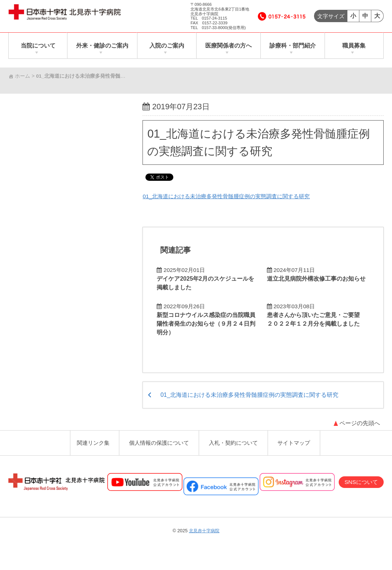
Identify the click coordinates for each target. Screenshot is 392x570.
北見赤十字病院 (204, 530)
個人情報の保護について (158, 441)
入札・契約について (235, 441)
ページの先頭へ (359, 421)
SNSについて (360, 481)
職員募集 (354, 46)
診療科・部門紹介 (292, 46)
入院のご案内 (167, 46)
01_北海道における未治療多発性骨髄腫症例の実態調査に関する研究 (232, 196)
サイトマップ (297, 441)
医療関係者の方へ (228, 46)
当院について (38, 46)
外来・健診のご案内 (103, 46)
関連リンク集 (90, 441)
